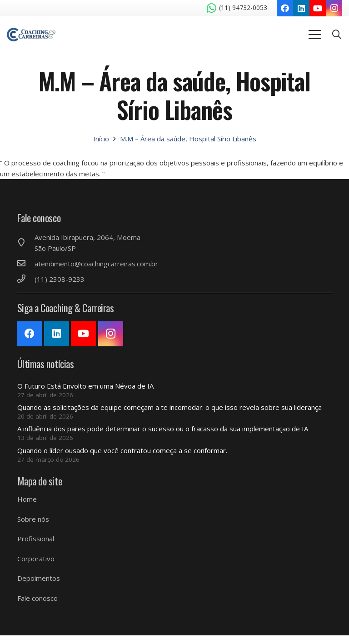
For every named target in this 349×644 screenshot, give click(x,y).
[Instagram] (334, 8)
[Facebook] (285, 8)
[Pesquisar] (337, 35)
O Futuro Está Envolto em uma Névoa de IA (85, 386)
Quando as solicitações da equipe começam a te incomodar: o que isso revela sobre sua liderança (170, 407)
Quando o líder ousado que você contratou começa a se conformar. (122, 450)
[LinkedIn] (301, 8)
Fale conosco (37, 598)
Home (27, 499)
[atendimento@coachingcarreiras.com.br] (26, 264)
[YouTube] (318, 8)
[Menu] (315, 35)
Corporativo (36, 559)
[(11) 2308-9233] (26, 279)
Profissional (36, 539)
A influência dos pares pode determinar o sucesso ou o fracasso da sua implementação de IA (163, 429)
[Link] (31, 35)
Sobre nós (33, 519)
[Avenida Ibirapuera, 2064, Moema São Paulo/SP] (26, 243)
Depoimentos (39, 578)
